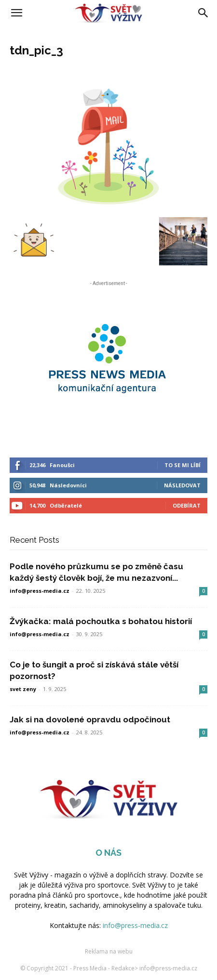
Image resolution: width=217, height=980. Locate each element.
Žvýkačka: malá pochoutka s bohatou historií (101, 621)
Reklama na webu (109, 951)
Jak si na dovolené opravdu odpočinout (90, 719)
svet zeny (23, 689)
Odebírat (187, 505)
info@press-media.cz (40, 591)
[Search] (203, 13)
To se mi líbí (183, 465)
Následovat (182, 485)
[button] (16, 13)
